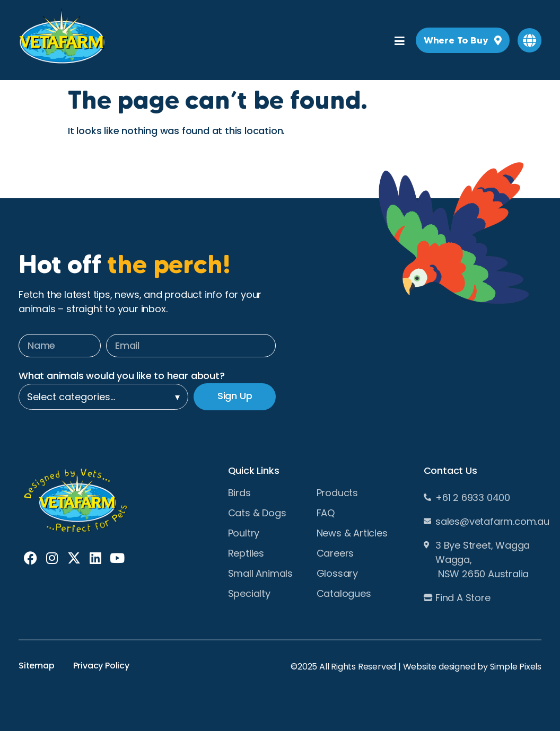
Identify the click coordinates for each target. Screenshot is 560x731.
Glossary (337, 574)
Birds (239, 493)
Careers (335, 553)
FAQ (326, 513)
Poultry (244, 533)
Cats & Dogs (257, 513)
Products (337, 493)
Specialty (249, 594)
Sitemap (37, 666)
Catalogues (344, 594)
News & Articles (352, 533)
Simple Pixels (516, 667)
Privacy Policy (101, 666)
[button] (530, 40)
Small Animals (260, 574)
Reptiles (246, 553)
